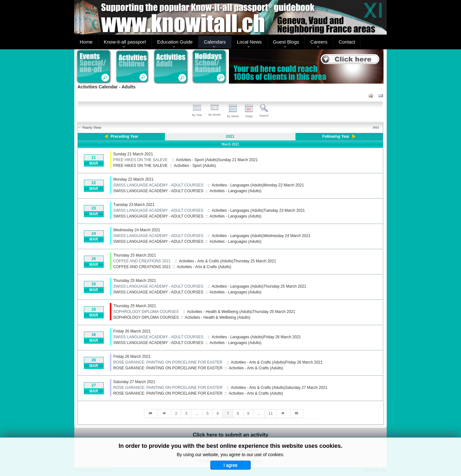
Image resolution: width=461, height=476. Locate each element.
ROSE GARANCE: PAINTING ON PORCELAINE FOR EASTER (168, 362)
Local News (249, 42)
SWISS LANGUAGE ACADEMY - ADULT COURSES (158, 185)
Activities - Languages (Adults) (236, 191)
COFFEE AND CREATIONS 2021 (142, 261)
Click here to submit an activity (230, 435)
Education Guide (175, 42)
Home (86, 42)
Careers (319, 42)
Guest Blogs (286, 42)
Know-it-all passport (125, 42)
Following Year (336, 136)
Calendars (215, 42)
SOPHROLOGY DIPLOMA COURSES (146, 312)
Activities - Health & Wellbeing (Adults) (218, 317)
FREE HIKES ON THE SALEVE (141, 160)
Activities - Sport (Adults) (195, 166)
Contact (347, 42)
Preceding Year (125, 136)
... (197, 414)
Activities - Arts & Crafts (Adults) (204, 267)
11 (271, 414)
